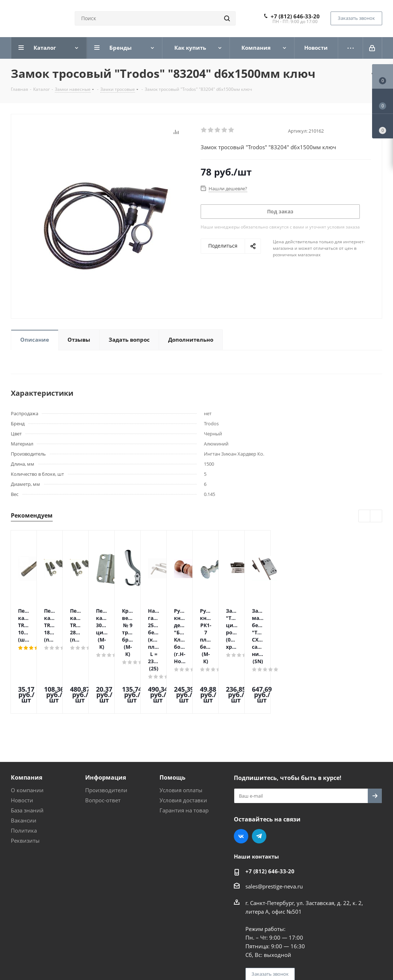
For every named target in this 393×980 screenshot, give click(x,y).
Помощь (173, 716)
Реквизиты (25, 779)
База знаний (27, 749)
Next (376, 516)
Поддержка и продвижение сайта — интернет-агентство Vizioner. (97, 954)
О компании (27, 729)
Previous (365, 516)
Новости (22, 739)
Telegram (259, 775)
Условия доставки (183, 739)
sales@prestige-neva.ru (274, 825)
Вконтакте (241, 775)
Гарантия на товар (184, 749)
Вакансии (24, 759)
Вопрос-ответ (103, 739)
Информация (106, 716)
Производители (106, 729)
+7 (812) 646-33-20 (295, 16)
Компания (27, 716)
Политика (24, 769)
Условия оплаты (181, 729)
